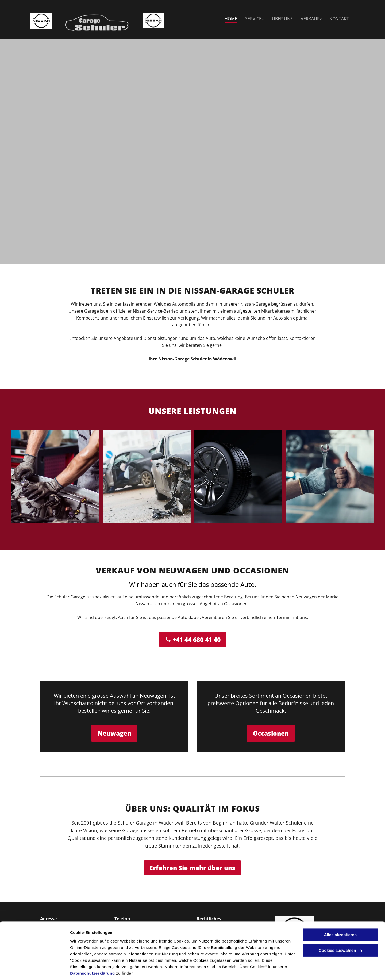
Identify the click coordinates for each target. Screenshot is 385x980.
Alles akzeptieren (340, 916)
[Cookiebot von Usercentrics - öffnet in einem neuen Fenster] (35, 970)
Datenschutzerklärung (93, 955)
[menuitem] (227, 19)
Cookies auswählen (89, 969)
